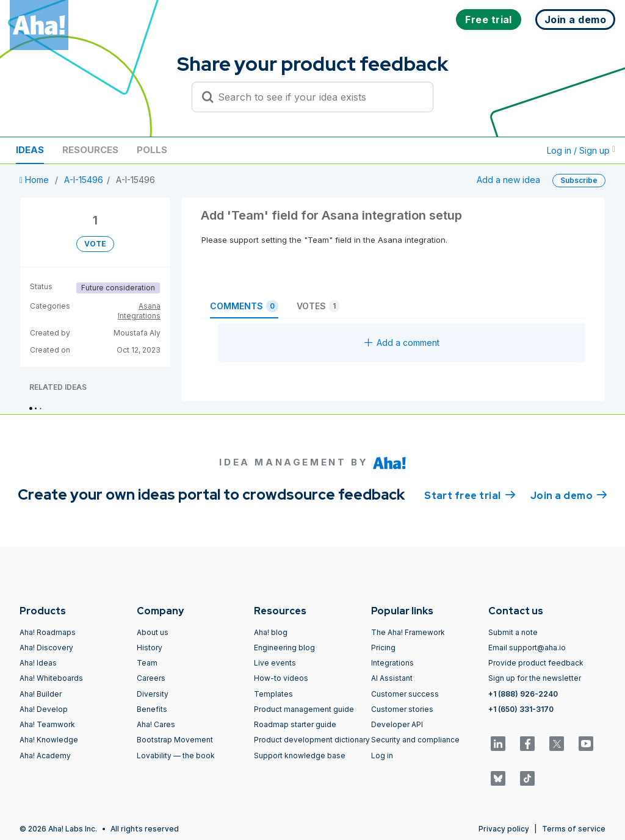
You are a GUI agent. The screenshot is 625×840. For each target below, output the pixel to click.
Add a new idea (508, 180)
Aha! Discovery (46, 648)
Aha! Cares (156, 724)
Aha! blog (271, 632)
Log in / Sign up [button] (581, 150)
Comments (244, 306)
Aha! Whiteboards (51, 678)
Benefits (152, 709)
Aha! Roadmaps (48, 632)
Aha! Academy (45, 756)
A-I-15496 (84, 180)
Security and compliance (415, 740)
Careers (151, 678)
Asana (150, 306)
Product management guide (304, 709)
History (150, 648)
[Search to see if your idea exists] (318, 97)
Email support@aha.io (527, 648)
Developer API (397, 724)
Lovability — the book (176, 756)
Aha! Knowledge (49, 740)
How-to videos (281, 678)
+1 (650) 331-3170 (521, 709)
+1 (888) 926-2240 (523, 694)
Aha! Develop (44, 709)
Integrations (139, 316)
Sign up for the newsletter (535, 678)
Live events (275, 663)
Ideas (30, 150)
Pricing (383, 648)
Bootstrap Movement (175, 740)
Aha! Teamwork (47, 724)
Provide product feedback (536, 663)
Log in (382, 756)
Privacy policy (504, 829)
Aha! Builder (41, 694)
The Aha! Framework (408, 632)
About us (153, 632)
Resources (90, 150)
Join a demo (569, 495)
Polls (152, 150)
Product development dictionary (312, 740)
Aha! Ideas (38, 663)
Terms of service (574, 829)
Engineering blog (284, 648)
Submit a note (513, 632)
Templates (273, 694)
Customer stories (402, 709)
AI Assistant (392, 678)
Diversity (153, 694)
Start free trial (470, 495)
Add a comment (402, 343)
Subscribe (579, 180)
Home (35, 180)
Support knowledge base (300, 756)
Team (147, 663)
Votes (318, 306)
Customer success (405, 694)
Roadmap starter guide (295, 724)
